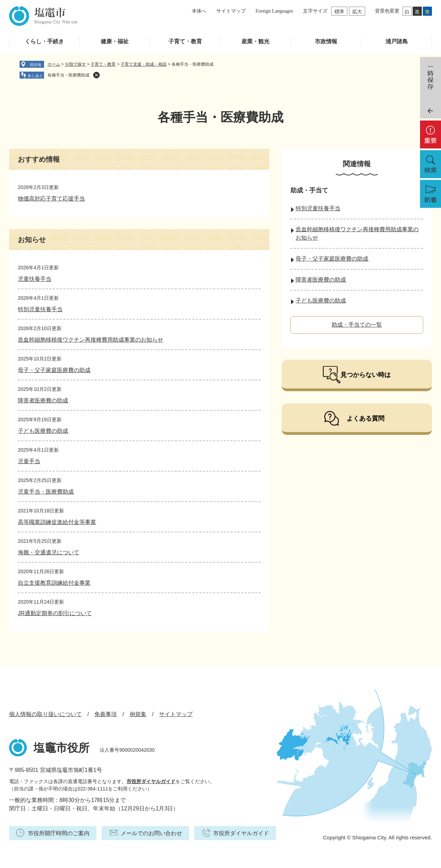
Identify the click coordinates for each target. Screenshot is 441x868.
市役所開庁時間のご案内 (59, 833)
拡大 (357, 12)
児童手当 (29, 461)
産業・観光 (255, 41)
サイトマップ (231, 11)
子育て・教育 (185, 41)
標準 (339, 12)
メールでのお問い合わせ (151, 833)
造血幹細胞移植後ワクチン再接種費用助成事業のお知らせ (91, 340)
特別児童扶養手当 (40, 309)
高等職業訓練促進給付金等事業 (57, 522)
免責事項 (106, 714)
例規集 (138, 714)
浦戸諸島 (397, 41)
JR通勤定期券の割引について (55, 613)
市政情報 (326, 41)
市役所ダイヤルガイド (151, 781)
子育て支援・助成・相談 (144, 64)
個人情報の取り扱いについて (45, 714)
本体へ (199, 11)
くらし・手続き (44, 41)
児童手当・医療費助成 (46, 492)
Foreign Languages (274, 11)
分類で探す (75, 64)
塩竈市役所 (62, 748)
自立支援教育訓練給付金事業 (54, 583)
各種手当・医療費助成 (68, 75)
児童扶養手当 (35, 279)
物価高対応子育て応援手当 (51, 199)
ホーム (54, 64)
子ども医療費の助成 (43, 431)
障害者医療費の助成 (43, 400)
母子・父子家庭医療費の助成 (54, 370)
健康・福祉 (115, 41)
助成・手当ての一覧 (357, 325)
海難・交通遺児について (49, 552)
